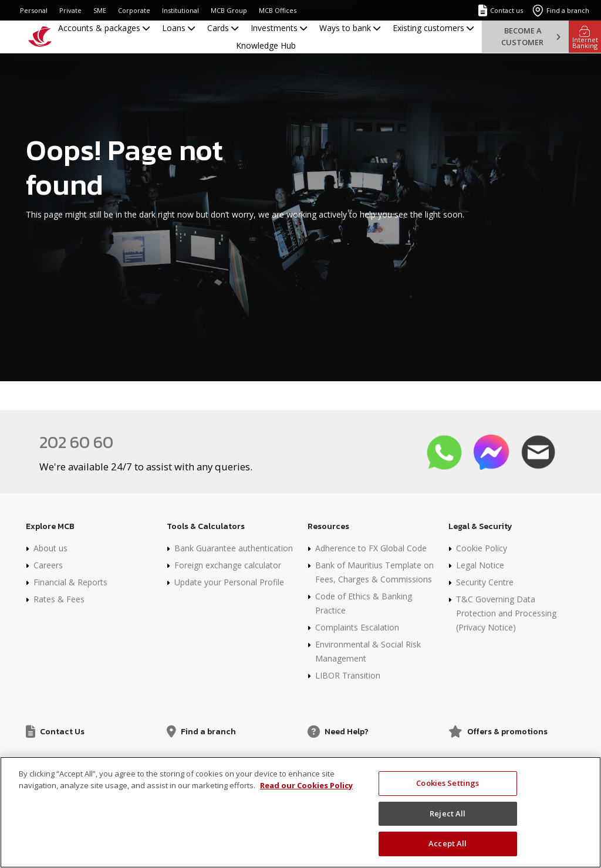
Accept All (448, 843)
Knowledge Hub (266, 45)
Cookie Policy (482, 548)
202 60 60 (76, 442)
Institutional (180, 10)
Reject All (448, 813)
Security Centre (485, 582)
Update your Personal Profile (229, 582)
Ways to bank (350, 28)
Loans (178, 28)
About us (50, 548)
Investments (279, 28)
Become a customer (531, 36)
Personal (34, 10)
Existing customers (433, 28)
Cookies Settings (448, 783)
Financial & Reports (70, 582)
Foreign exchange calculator (228, 565)
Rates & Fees (59, 599)
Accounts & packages (104, 28)
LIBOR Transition (348, 675)
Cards (223, 28)
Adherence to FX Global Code (371, 548)
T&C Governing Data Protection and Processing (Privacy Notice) (506, 613)
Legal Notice (480, 565)
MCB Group (229, 10)
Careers (48, 565)
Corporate (134, 10)
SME (100, 10)
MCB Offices (278, 10)
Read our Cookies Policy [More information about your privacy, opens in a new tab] (306, 785)
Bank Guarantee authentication (234, 548)
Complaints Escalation (357, 627)
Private (70, 10)
